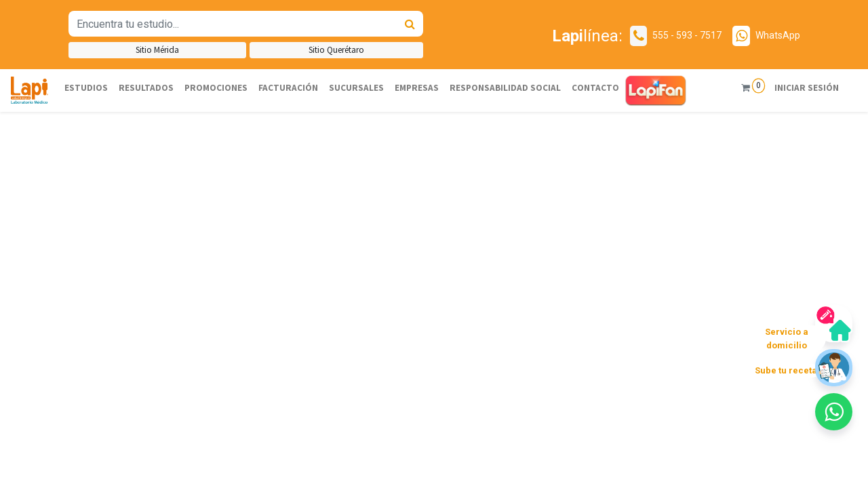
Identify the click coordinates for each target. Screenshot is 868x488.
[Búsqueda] (410, 24)
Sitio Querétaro (336, 50)
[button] (65, 209)
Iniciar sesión (798, 88)
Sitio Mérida (157, 50)
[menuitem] (86, 88)
